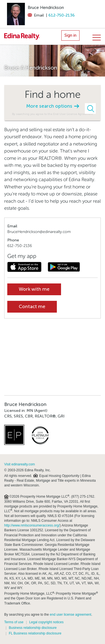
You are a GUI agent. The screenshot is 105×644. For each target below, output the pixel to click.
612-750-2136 (62, 15)
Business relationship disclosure (33, 628)
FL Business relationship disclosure (35, 633)
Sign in (70, 35)
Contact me (32, 307)
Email (36, 15)
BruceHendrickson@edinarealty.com (39, 232)
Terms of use (14, 622)
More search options (53, 106)
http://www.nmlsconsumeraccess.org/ (32, 525)
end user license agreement (71, 615)
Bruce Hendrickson (46, 8)
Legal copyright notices (46, 622)
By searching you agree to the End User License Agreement (53, 114)
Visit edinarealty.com (20, 464)
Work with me (34, 289)
